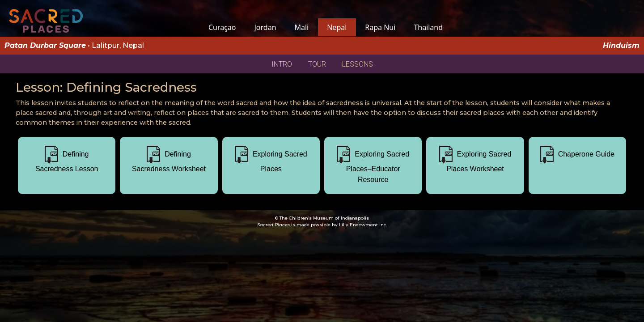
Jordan (265, 27)
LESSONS (358, 64)
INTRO (282, 64)
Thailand (428, 27)
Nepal (337, 27)
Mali (302, 27)
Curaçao (222, 27)
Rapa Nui (380, 27)
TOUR (317, 64)
